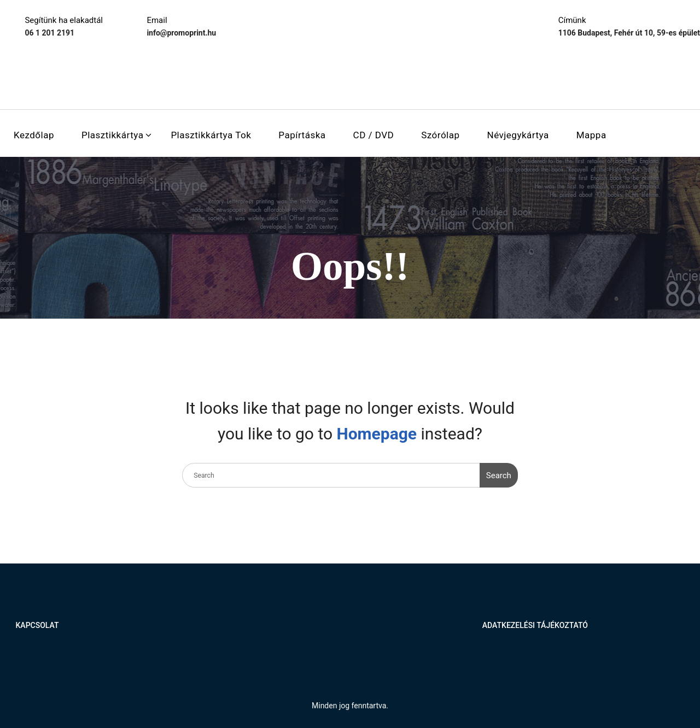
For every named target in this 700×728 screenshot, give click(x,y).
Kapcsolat (37, 625)
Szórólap (440, 135)
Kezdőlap (34, 135)
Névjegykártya (518, 135)
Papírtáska (302, 135)
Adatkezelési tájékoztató (535, 625)
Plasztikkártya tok (211, 135)
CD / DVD (374, 135)
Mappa (591, 135)
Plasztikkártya (112, 135)
